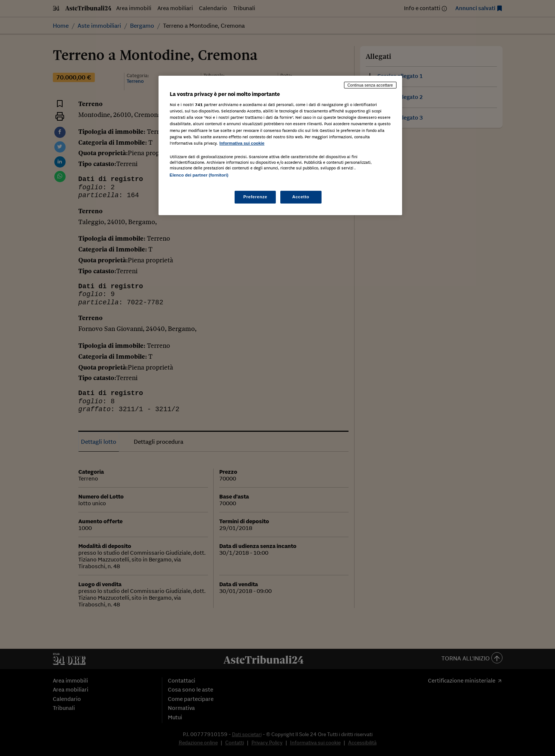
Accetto (301, 197)
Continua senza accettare (370, 85)
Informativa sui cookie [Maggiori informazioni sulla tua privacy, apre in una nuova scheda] (242, 143)
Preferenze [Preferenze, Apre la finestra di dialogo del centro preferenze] (255, 197)
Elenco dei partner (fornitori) (199, 175)
